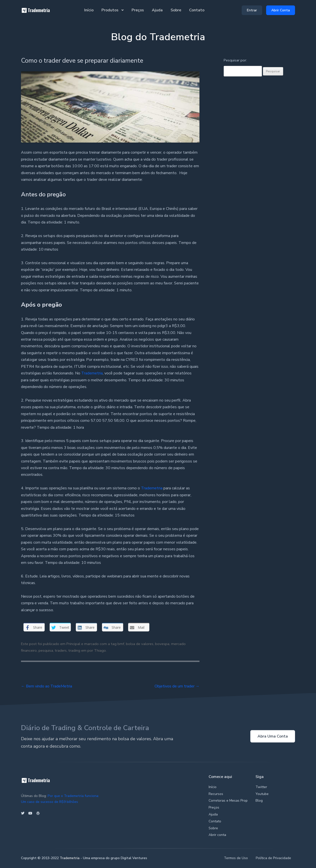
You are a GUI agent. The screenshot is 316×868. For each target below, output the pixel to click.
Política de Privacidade (273, 858)
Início (89, 10)
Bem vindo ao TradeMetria (47, 686)
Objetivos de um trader (177, 686)
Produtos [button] (110, 10)
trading (74, 650)
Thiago (100, 650)
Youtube (262, 794)
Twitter (261, 787)
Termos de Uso (236, 858)
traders (61, 650)
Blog (259, 801)
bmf (121, 644)
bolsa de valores (140, 644)
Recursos (216, 794)
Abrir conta (217, 835)
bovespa (162, 644)
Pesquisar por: (235, 60)
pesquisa (46, 650)
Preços (138, 10)
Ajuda (157, 10)
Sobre (176, 10)
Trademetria (92, 373)
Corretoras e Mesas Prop (228, 801)
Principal (73, 644)
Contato (197, 10)
